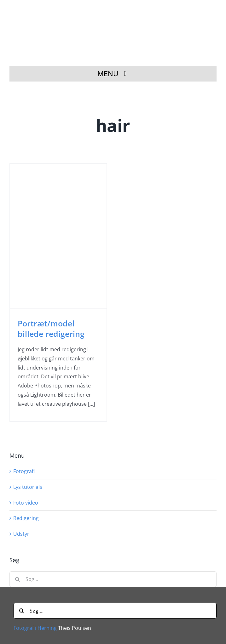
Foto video (26, 503)
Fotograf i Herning (35, 628)
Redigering (26, 518)
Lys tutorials (28, 487)
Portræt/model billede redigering (51, 328)
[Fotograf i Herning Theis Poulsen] (115, 10)
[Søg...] (113, 579)
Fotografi (24, 471)
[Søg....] (115, 611)
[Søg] (17, 579)
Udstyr (21, 534)
